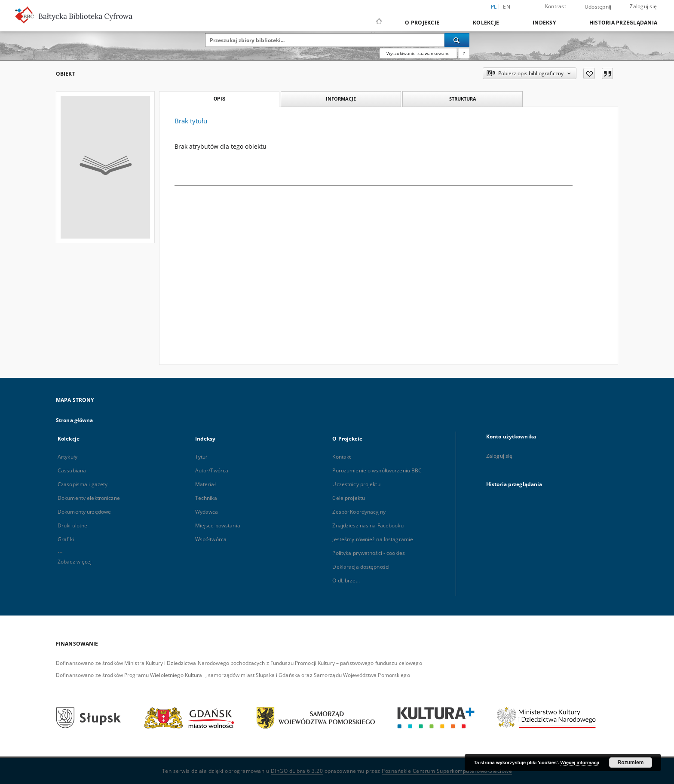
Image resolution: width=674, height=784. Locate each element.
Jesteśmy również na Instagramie (373, 539)
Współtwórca (211, 539)
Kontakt (342, 457)
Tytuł (201, 457)
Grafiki (66, 539)
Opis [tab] (219, 99)
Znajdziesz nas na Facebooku (368, 525)
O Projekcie (422, 23)
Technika (206, 498)
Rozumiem (631, 763)
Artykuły (67, 457)
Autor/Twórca (212, 470)
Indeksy (544, 23)
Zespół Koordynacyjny (359, 512)
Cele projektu (349, 498)
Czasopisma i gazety (83, 484)
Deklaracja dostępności (361, 567)
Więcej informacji (580, 763)
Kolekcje (486, 23)
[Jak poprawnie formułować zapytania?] (464, 53)
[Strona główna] (378, 22)
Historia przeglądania (623, 23)
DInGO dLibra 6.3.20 (297, 771)
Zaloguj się (643, 6)
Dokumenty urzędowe (84, 512)
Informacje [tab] (341, 99)
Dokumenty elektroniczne (89, 498)
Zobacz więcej (75, 562)
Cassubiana (72, 470)
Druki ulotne (72, 525)
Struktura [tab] (463, 99)
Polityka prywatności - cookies (369, 553)
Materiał (205, 484)
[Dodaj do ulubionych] (589, 73)
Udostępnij (598, 7)
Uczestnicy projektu (356, 484)
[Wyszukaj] (457, 40)
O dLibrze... (346, 580)
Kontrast (556, 6)
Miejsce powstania (218, 525)
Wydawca (207, 512)
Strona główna (75, 420)
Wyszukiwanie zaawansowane (418, 53)
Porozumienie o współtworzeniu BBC (377, 470)
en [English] (507, 7)
